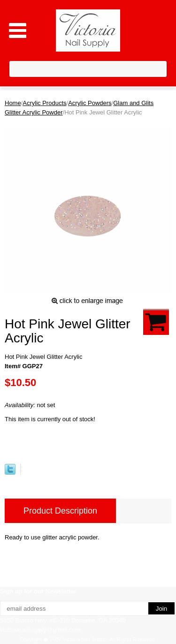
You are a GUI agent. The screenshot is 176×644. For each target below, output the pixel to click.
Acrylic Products (44, 103)
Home (13, 103)
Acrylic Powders (90, 103)
